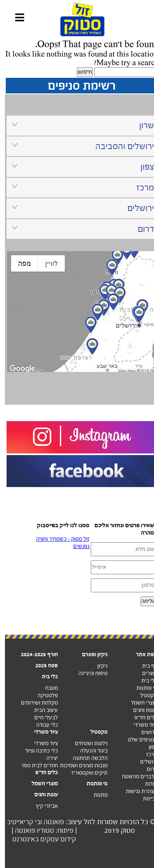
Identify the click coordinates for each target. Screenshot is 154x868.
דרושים (144, 732)
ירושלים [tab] (78, 208)
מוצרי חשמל (139, 703)
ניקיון (98, 666)
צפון (148, 747)
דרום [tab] (78, 229)
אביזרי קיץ (42, 806)
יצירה (47, 758)
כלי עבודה (42, 725)
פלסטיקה (43, 695)
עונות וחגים (140, 710)
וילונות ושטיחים (86, 743)
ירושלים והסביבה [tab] (78, 146)
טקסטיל (144, 695)
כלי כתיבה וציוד (37, 751)
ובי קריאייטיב (20, 822)
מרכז (147, 754)
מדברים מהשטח (135, 776)
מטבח (47, 688)
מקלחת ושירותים (34, 703)
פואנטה (49, 822)
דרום (147, 769)
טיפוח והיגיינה (88, 673)
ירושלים (144, 762)
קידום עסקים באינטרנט (39, 839)
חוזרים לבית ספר (34, 765)
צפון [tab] (78, 167)
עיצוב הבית (41, 710)
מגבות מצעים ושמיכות (79, 765)
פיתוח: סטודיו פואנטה (39, 831)
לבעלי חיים (41, 717)
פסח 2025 (42, 665)
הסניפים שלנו (138, 740)
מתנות (96, 795)
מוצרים (145, 673)
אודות (146, 784)
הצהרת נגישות (137, 791)
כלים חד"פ (42, 772)
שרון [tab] (78, 125)
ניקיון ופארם (90, 654)
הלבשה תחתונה (85, 758)
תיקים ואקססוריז (85, 773)
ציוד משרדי (140, 725)
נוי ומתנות (142, 688)
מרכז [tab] (78, 187)
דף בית (145, 666)
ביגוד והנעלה (89, 751)
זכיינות (145, 799)
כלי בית (144, 681)
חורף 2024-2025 (34, 654)
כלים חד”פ (141, 717)
